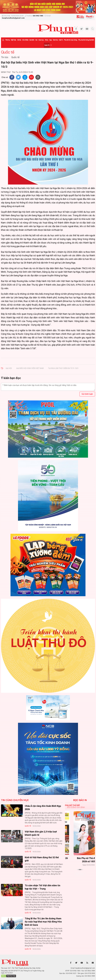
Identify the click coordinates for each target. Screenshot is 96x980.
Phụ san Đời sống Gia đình (86, 40)
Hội (36, 40)
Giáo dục (41, 40)
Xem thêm (80, 874)
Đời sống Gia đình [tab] (76, 807)
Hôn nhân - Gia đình (28, 40)
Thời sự (7, 40)
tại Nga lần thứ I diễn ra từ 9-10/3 (63, 368)
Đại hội (9, 368)
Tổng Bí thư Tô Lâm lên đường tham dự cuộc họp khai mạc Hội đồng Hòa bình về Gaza (43, 922)
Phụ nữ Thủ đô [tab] (72, 805)
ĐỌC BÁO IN (80, 800)
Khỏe (47, 40)
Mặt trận (13, 40)
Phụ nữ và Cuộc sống (71, 40)
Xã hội (19, 40)
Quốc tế (47, 45)
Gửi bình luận (87, 394)
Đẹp (50, 40)
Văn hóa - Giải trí (58, 40)
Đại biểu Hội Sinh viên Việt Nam (30, 368)
